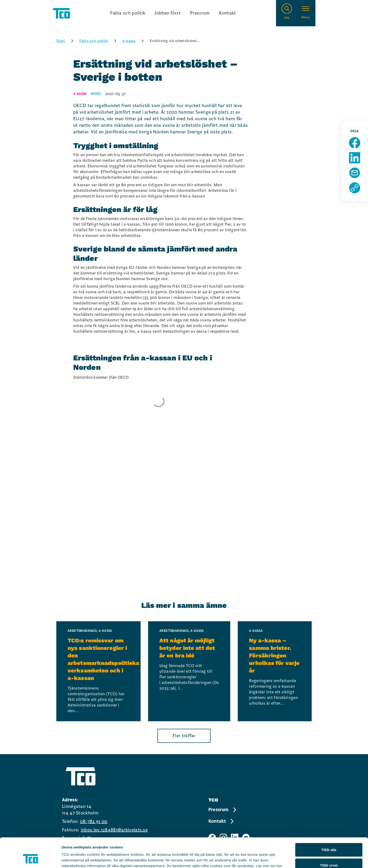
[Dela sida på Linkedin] (355, 158)
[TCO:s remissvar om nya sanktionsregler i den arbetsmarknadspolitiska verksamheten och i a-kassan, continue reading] (98, 671)
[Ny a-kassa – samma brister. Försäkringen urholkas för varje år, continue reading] (275, 671)
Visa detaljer (255, 859)
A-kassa (135, 41)
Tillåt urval (329, 837)
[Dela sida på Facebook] (355, 143)
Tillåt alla (329, 822)
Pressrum (200, 13)
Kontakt (227, 13)
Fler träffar (184, 736)
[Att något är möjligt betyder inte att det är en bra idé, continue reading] (189, 671)
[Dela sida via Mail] (355, 173)
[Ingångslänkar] (173, 13)
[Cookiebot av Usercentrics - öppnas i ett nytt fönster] (30, 859)
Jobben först (168, 13)
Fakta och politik (128, 13)
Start (66, 41)
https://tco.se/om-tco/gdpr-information (185, 843)
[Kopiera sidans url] (355, 188)
